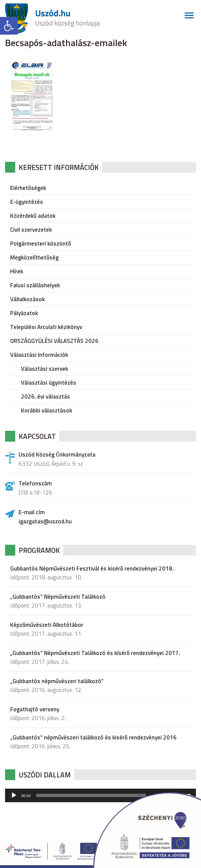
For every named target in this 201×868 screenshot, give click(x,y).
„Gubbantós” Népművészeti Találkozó (58, 597)
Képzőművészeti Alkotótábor (47, 625)
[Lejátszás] (14, 795)
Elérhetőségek (28, 188)
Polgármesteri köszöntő (41, 244)
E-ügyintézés (27, 202)
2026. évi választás (46, 397)
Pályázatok (24, 313)
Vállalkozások (27, 299)
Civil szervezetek (31, 230)
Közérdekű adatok (33, 216)
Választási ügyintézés (49, 383)
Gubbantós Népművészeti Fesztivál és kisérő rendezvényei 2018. (92, 568)
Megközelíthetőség (34, 257)
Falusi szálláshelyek (35, 285)
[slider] (91, 795)
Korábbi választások (47, 410)
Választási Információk (39, 355)
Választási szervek (44, 369)
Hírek (17, 271)
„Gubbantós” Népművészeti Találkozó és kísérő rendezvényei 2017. (95, 653)
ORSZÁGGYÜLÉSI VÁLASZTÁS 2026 (54, 341)
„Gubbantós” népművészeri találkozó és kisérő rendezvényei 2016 (93, 737)
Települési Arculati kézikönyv (46, 327)
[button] (9, 26)
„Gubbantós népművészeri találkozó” (57, 681)
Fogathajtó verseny (35, 709)
